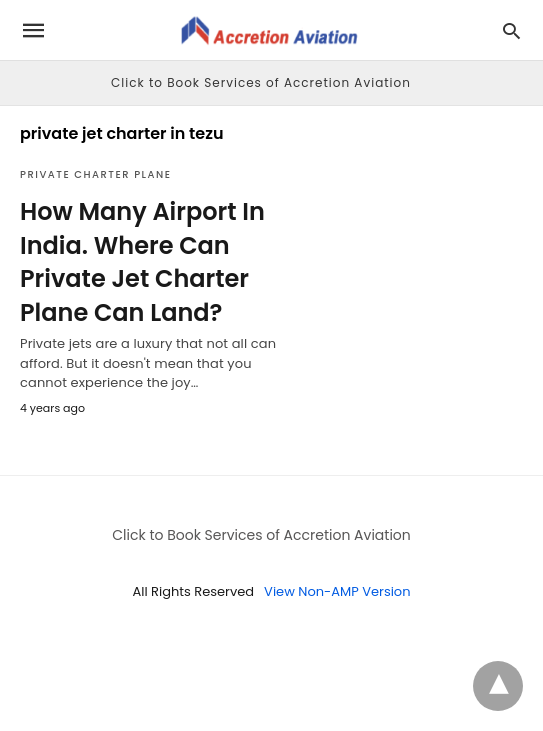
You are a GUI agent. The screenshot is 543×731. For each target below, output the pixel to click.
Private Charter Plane (95, 174)
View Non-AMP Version (337, 591)
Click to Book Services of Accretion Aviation (261, 82)
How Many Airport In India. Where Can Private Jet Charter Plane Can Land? (142, 262)
